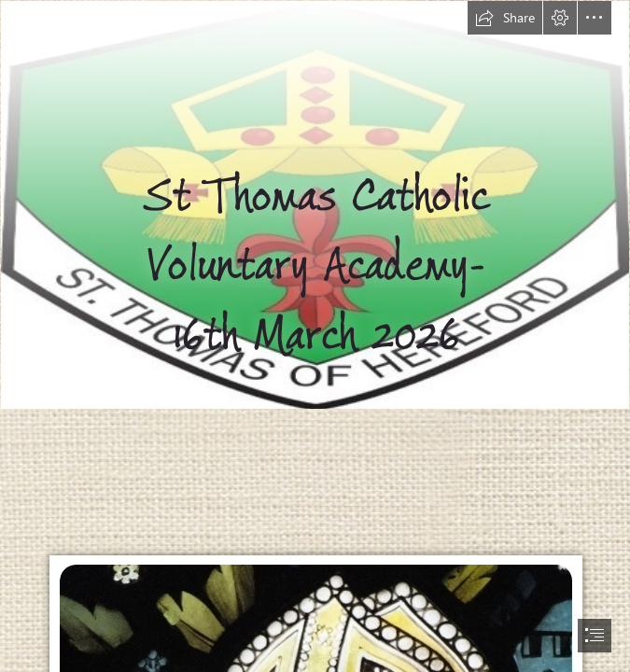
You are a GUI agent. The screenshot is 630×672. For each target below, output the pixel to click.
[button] (505, 18)
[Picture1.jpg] (315, 205)
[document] (315, 336)
